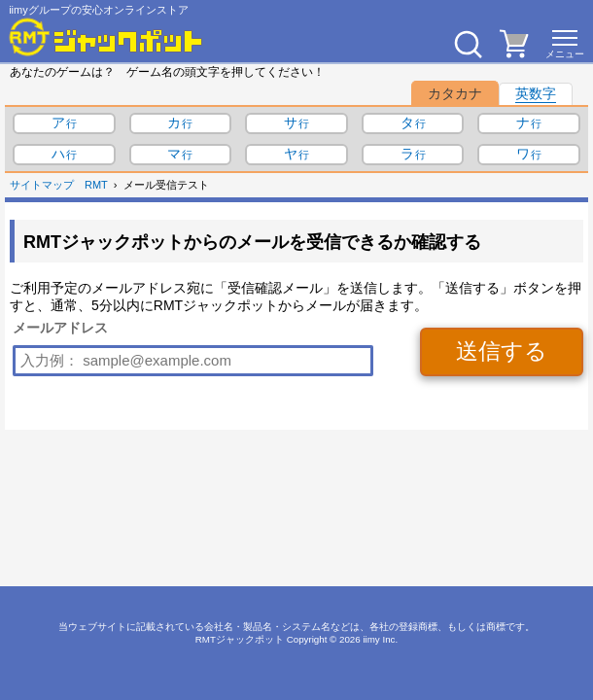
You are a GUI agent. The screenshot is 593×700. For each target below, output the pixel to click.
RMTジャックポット (240, 639)
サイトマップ (42, 185)
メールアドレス (60, 328)
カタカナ (455, 93)
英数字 (536, 93)
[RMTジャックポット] (106, 37)
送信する (502, 351)
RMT (96, 185)
